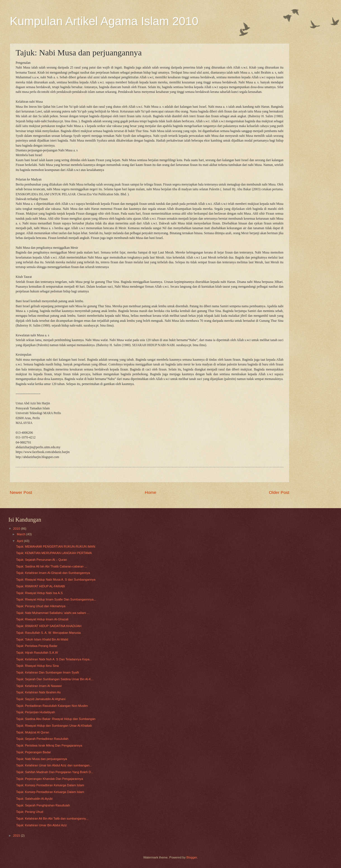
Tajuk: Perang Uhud (30, 812)
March (22, 534)
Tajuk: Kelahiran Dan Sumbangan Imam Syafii (48, 672)
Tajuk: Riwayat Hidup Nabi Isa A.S (40, 593)
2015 (17, 836)
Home (151, 492)
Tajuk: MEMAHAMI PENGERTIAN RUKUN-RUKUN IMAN (56, 546)
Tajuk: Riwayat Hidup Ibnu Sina (38, 666)
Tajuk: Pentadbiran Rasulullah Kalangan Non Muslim (52, 706)
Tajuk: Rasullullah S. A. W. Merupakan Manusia (48, 633)
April (20, 541)
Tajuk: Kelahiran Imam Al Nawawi (39, 686)
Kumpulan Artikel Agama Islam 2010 (104, 21)
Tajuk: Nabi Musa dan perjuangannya (42, 759)
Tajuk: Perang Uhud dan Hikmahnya (41, 606)
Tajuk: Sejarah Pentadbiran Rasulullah (42, 739)
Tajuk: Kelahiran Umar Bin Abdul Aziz (42, 825)
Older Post (279, 492)
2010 (17, 529)
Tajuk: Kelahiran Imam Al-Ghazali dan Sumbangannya (53, 573)
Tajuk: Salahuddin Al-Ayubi (34, 799)
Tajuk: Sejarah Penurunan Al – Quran (42, 560)
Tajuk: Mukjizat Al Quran (33, 732)
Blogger (192, 857)
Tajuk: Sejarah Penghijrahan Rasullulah (43, 805)
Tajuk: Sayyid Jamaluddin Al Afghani (41, 699)
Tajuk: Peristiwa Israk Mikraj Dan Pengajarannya (49, 745)
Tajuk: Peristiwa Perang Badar (37, 646)
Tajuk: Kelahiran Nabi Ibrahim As (38, 692)
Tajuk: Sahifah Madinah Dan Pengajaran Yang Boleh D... (55, 772)
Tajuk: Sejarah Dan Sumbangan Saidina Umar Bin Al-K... (55, 679)
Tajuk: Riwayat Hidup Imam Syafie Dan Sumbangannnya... (56, 599)
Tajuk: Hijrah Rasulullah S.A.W (37, 653)
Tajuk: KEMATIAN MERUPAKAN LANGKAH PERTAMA (54, 553)
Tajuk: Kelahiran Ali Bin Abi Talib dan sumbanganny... (52, 818)
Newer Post (21, 492)
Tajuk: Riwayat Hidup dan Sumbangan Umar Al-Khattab (54, 726)
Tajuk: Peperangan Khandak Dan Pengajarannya (50, 779)
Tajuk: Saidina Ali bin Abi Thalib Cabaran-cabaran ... (52, 566)
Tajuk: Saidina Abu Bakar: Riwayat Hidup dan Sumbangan (56, 719)
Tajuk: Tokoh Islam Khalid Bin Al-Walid (42, 639)
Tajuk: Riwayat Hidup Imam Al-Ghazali (42, 619)
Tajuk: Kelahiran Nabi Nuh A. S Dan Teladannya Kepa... (54, 659)
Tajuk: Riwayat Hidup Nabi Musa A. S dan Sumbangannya (56, 580)
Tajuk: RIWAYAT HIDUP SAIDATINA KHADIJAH (49, 626)
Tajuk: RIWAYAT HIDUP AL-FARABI (41, 586)
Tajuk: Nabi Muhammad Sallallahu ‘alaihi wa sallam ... (53, 613)
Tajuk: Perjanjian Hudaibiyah (36, 712)
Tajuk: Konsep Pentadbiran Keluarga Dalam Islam (50, 785)
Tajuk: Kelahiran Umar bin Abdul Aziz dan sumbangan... (54, 765)
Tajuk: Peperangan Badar (34, 752)
